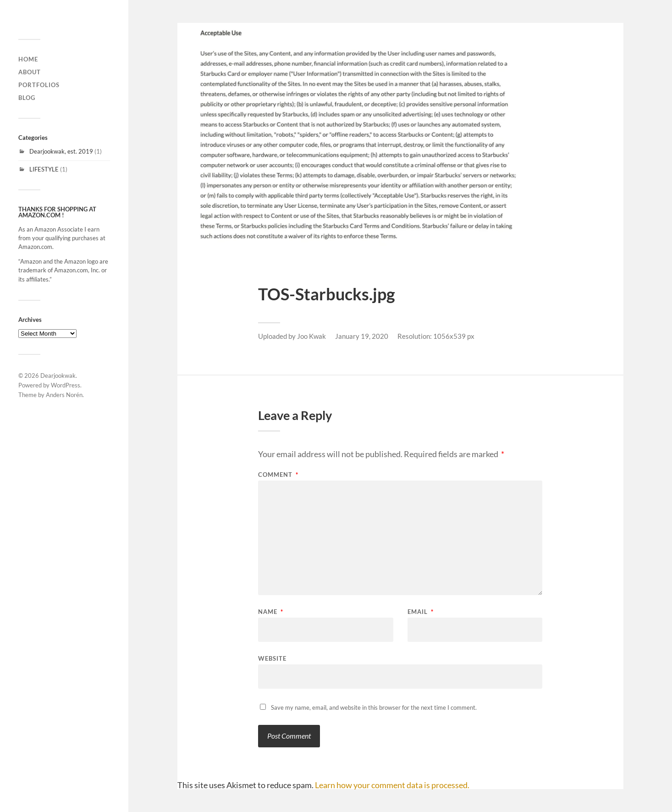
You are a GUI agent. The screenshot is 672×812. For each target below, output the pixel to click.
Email (421, 612)
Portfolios (39, 85)
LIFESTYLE (44, 169)
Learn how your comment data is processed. (392, 785)
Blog (27, 98)
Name (271, 612)
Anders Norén (64, 395)
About (30, 72)
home (28, 59)
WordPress (66, 385)
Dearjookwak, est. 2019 (61, 151)
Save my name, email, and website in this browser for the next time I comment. (374, 707)
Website (272, 658)
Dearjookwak (58, 376)
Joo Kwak (311, 336)
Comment (278, 475)
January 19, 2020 (362, 336)
